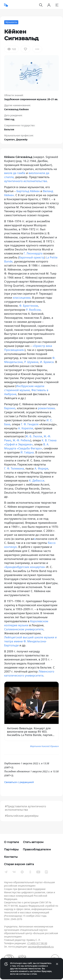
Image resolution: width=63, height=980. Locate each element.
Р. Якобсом (33, 310)
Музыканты (11, 22)
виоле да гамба (15, 173)
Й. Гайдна (27, 452)
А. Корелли (26, 428)
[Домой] (6, 5)
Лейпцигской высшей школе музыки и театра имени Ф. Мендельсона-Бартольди (30, 641)
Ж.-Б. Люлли (34, 436)
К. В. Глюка (49, 440)
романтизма (46, 408)
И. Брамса (47, 362)
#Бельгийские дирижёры (22, 816)
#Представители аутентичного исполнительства (25, 808)
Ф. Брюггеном (29, 306)
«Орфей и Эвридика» (18, 444)
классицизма (22, 298)
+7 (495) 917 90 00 (37, 943)
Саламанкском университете (24, 629)
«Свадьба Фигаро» (30, 448)
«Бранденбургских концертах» (25, 567)
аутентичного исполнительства (26, 181)
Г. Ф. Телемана (14, 468)
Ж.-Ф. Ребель (22, 440)
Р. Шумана (31, 362)
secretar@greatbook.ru (41, 947)
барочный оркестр (32, 257)
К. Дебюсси (37, 481)
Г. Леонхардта (33, 253)
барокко (10, 408)
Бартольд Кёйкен (28, 191)
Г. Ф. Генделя (30, 424)
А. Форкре (41, 468)
